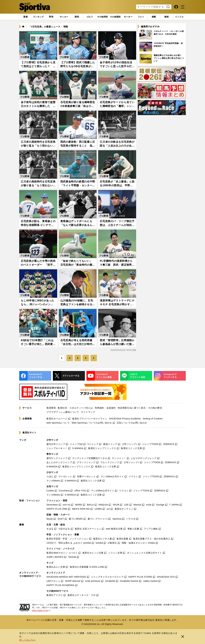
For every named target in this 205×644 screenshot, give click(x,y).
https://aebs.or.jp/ (41, 610)
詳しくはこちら (27, 640)
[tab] (51, 17)
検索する (168, 7)
